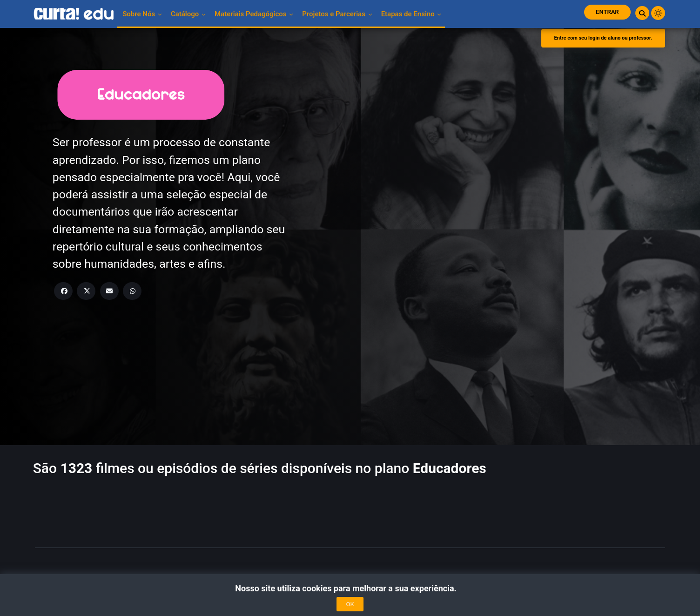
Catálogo (188, 14)
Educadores (450, 468)
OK (350, 604)
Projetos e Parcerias (337, 14)
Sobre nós (142, 14)
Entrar (607, 12)
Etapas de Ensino (411, 14)
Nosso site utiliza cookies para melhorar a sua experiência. (350, 588)
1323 (76, 468)
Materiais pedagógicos (254, 14)
